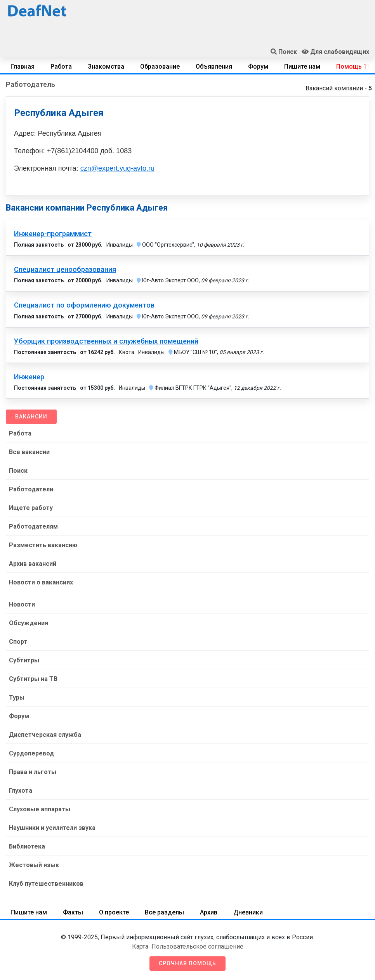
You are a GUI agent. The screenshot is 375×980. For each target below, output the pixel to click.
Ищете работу (31, 508)
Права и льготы (33, 772)
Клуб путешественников (46, 884)
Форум (258, 67)
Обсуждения (29, 623)
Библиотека (27, 846)
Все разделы (164, 912)
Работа (61, 67)
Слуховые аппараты (40, 809)
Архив (209, 912)
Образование (160, 67)
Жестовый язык (34, 865)
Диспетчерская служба (45, 735)
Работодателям (33, 526)
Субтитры (24, 660)
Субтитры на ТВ (33, 679)
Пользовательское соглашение (197, 946)
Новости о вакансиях (41, 582)
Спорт (18, 642)
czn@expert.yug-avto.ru (117, 168)
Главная (23, 67)
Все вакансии (29, 452)
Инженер (29, 377)
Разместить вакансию (43, 545)
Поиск (18, 471)
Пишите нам (302, 67)
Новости (22, 604)
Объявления (214, 67)
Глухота (21, 791)
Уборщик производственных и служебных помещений (106, 341)
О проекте (114, 912)
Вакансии (31, 417)
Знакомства (106, 67)
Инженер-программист (53, 234)
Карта (140, 946)
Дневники (248, 912)
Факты (73, 912)
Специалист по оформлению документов (84, 305)
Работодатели (31, 489)
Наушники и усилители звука (52, 828)
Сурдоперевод (31, 753)
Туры (17, 697)
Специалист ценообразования (65, 270)
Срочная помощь (187, 963)
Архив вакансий (33, 564)
